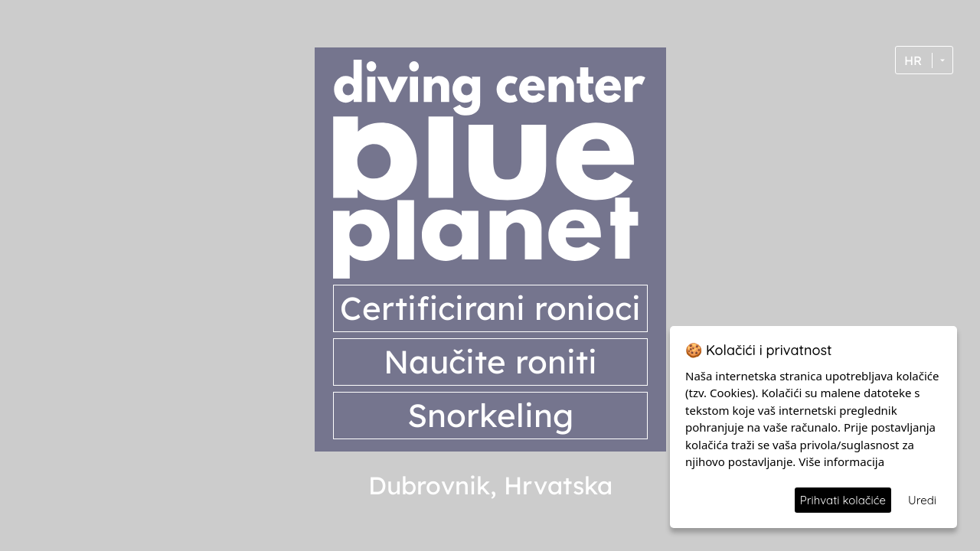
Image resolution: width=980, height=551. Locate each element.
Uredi (922, 500)
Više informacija (841, 461)
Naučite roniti (490, 362)
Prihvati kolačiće (843, 500)
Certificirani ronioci (490, 308)
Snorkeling (490, 415)
